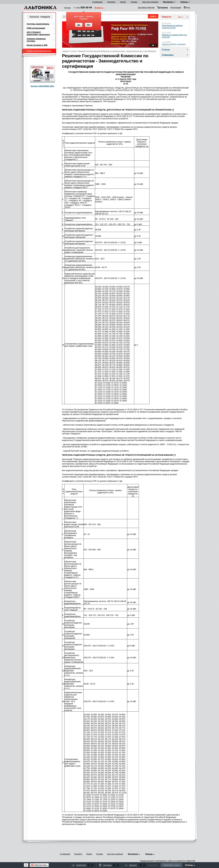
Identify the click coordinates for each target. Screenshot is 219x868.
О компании (97, 2)
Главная (65, 51)
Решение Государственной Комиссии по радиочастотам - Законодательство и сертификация (117, 51)
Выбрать (99, 8)
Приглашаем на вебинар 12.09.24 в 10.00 (172, 27)
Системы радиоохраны (38, 24)
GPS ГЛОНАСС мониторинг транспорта (38, 33)
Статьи (73, 51)
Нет (88, 25)
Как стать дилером (150, 2)
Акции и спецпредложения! (39, 51)
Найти (153, 16)
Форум (123, 2)
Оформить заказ (171, 865)
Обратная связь (41, 865)
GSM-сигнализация (36, 28)
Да (79, 25)
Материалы (168, 2)
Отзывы (134, 2)
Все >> (181, 17)
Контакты (111, 2)
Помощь (184, 2)
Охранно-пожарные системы (36, 40)
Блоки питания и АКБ (37, 45)
